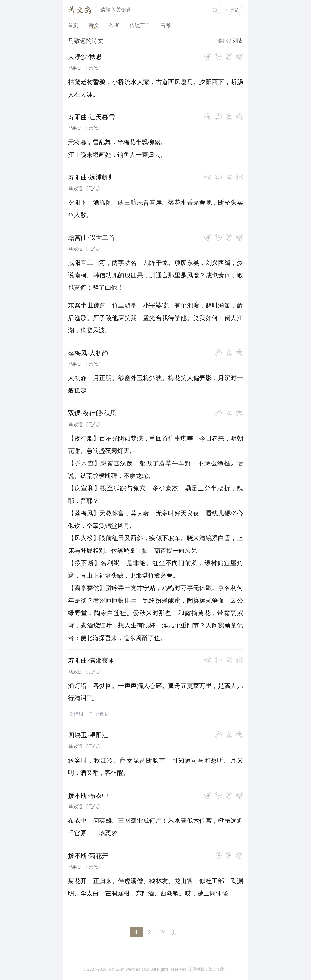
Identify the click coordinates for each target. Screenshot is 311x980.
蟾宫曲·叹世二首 (91, 237)
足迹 (235, 10)
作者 (114, 25)
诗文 (94, 25)
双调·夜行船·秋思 (92, 413)
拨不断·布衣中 (88, 795)
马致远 (75, 68)
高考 (165, 25)
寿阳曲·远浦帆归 (91, 177)
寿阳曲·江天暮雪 (91, 117)
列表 (238, 41)
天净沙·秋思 (85, 56)
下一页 (168, 932)
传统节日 (140, 25)
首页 (73, 25)
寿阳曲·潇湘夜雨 (91, 660)
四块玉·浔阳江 (88, 735)
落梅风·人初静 (88, 353)
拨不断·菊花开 (88, 855)
